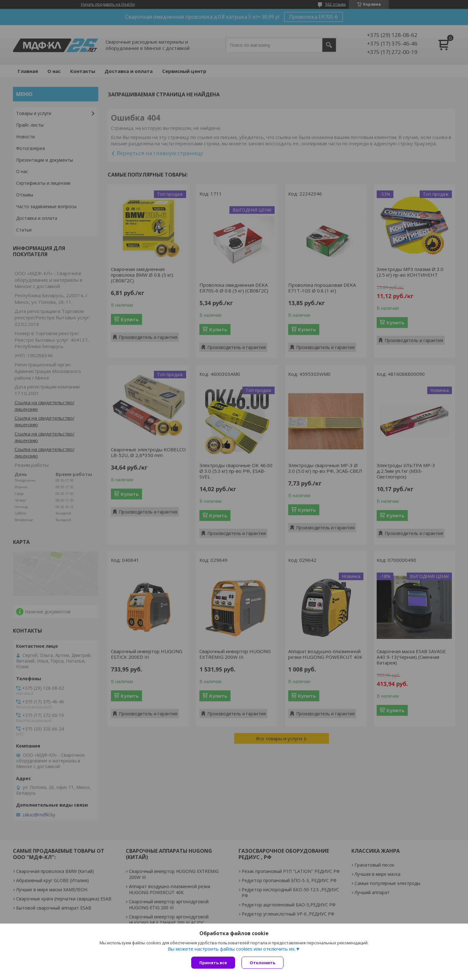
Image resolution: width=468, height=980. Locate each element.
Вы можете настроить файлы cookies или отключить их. (232, 949)
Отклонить (262, 963)
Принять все (213, 963)
